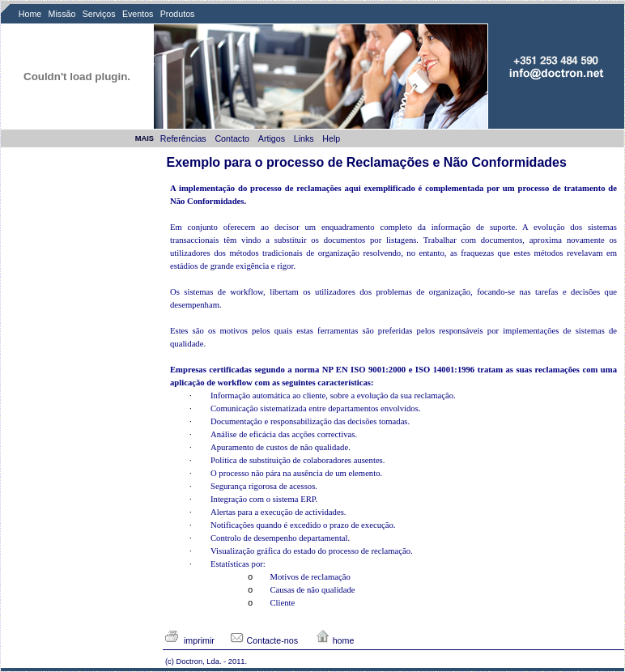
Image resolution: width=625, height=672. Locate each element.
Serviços (99, 14)
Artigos (273, 138)
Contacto (233, 138)
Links (305, 138)
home (335, 640)
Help (332, 138)
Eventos (138, 14)
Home (30, 14)
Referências (185, 138)
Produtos (178, 14)
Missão (62, 14)
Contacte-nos (264, 640)
